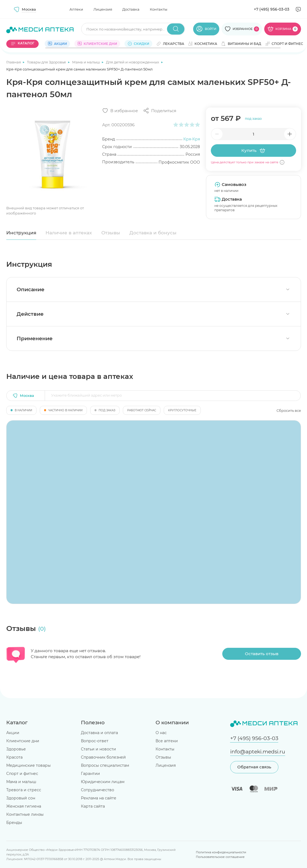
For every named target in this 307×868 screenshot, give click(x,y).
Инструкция (21, 233)
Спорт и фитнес (22, 774)
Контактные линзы (25, 814)
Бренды (14, 823)
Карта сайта (93, 806)
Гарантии (90, 774)
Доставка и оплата (99, 733)
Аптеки (76, 9)
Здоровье (16, 749)
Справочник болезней (103, 757)
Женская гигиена (24, 806)
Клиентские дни (23, 741)
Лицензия (103, 9)
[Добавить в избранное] (120, 111)
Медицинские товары (28, 765)
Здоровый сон (21, 798)
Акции (13, 733)
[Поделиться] (160, 111)
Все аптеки (167, 741)
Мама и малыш (86, 62)
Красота (14, 757)
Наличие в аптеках (69, 233)
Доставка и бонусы (153, 233)
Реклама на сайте (99, 798)
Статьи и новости (98, 749)
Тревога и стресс (24, 790)
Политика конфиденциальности (221, 852)
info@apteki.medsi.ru (258, 752)
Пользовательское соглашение (220, 857)
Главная (14, 62)
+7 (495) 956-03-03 (272, 9)
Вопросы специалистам (105, 765)
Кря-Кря (192, 139)
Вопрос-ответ (95, 741)
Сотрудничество (98, 790)
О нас (161, 733)
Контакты (159, 9)
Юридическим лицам (103, 782)
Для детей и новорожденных (133, 62)
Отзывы (111, 233)
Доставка (131, 9)
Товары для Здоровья (47, 62)
